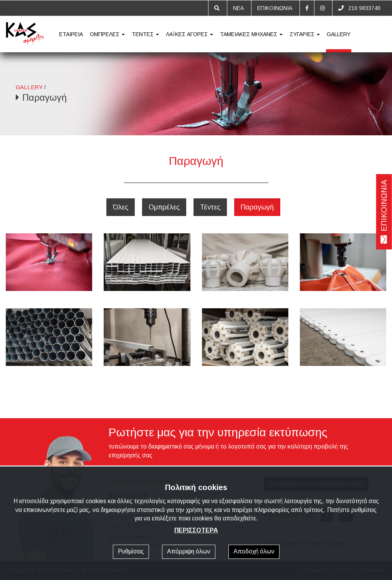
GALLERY (339, 34)
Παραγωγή (257, 207)
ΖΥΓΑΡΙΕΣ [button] (305, 34)
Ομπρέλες (164, 207)
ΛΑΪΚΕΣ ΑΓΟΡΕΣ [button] (189, 34)
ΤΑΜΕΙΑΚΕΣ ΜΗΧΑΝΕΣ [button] (251, 34)
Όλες (121, 207)
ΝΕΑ (238, 8)
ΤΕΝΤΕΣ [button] (145, 34)
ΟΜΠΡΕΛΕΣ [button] (107, 34)
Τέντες (210, 207)
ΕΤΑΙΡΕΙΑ (71, 34)
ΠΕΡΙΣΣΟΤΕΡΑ (196, 530)
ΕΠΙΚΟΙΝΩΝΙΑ (275, 8)
